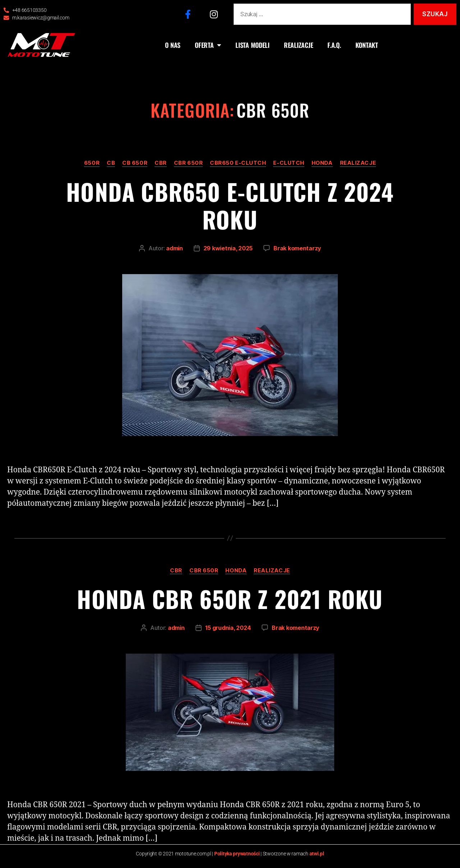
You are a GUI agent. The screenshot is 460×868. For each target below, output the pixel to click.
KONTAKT (367, 45)
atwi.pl (317, 854)
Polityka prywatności (237, 854)
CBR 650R (188, 163)
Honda (322, 163)
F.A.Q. (334, 45)
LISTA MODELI (252, 45)
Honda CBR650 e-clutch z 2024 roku (230, 205)
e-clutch (289, 163)
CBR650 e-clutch (238, 163)
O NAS (173, 45)
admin (174, 248)
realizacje (358, 163)
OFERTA (208, 45)
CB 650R (135, 163)
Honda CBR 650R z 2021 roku (230, 599)
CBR (161, 163)
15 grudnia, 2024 (228, 628)
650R (92, 163)
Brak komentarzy (297, 248)
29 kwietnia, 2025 (228, 248)
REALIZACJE (298, 45)
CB (111, 163)
